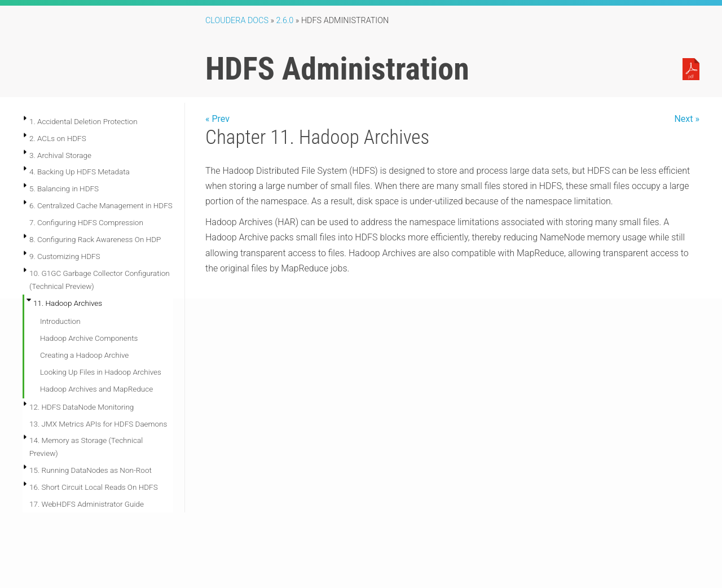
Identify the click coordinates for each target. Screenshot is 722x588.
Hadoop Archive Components (89, 338)
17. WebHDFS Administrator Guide (87, 504)
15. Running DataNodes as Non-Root (91, 470)
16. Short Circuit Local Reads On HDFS (94, 487)
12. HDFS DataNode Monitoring (82, 407)
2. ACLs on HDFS (58, 138)
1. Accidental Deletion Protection (83, 121)
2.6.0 (285, 21)
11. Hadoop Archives (68, 303)
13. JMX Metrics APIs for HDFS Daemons (98, 424)
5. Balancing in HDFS (64, 188)
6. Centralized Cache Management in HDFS (101, 205)
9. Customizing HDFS (65, 256)
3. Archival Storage (60, 155)
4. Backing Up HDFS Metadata (80, 172)
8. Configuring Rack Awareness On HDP (95, 239)
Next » (687, 119)
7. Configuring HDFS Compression (86, 222)
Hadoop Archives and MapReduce (96, 389)
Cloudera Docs (237, 21)
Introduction (60, 321)
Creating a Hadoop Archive (84, 355)
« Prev (217, 119)
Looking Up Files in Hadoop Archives (101, 372)
